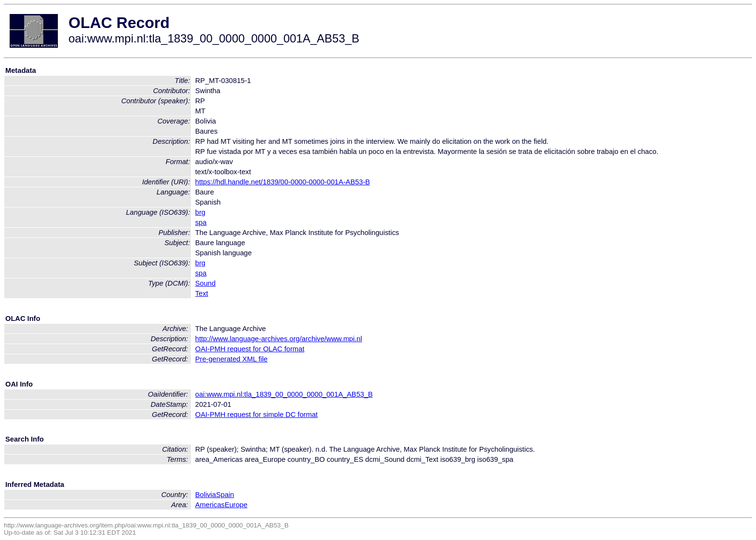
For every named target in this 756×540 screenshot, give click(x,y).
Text (202, 293)
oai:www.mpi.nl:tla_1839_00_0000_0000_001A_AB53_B (284, 394)
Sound (205, 283)
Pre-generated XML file (231, 359)
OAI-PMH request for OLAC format (250, 349)
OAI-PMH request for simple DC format (256, 415)
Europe (236, 505)
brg (200, 212)
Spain (225, 495)
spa (201, 222)
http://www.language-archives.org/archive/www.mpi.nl (279, 339)
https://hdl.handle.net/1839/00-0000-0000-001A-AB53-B (283, 182)
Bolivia (206, 495)
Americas (210, 505)
